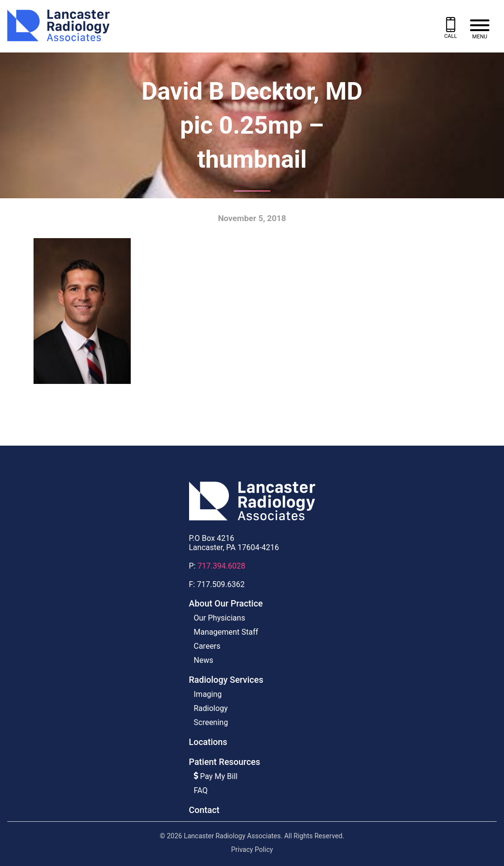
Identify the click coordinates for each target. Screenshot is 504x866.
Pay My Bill (216, 776)
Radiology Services (226, 680)
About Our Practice (226, 603)
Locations (208, 742)
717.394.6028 (221, 566)
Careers (207, 646)
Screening (211, 722)
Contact (204, 810)
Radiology (211, 708)
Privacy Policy (252, 849)
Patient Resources (225, 762)
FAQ (201, 790)
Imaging (208, 694)
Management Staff (226, 632)
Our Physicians (220, 618)
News (204, 660)
